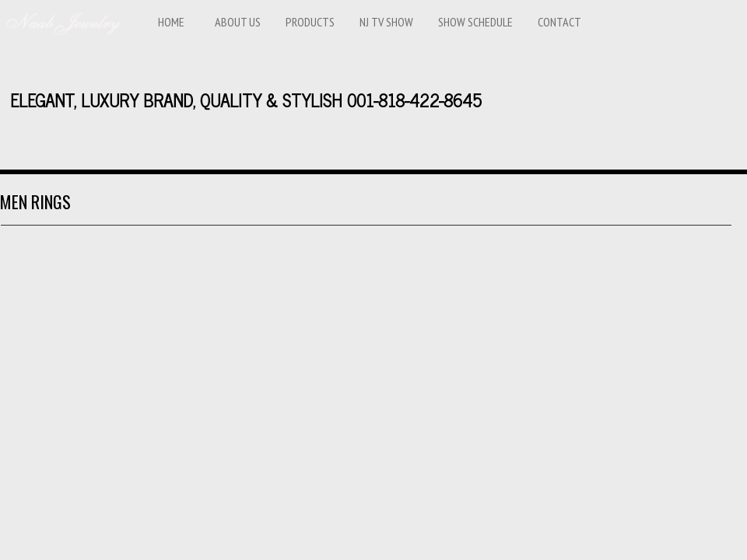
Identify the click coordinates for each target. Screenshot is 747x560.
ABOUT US (238, 22)
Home (171, 22)
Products (310, 22)
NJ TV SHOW (386, 22)
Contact (559, 22)
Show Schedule (475, 22)
